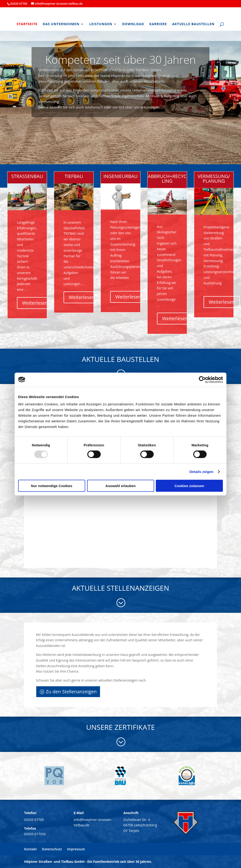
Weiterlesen (35, 303)
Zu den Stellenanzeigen (71, 692)
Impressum (76, 849)
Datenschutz (52, 849)
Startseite (27, 24)
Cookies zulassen (189, 486)
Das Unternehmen (61, 24)
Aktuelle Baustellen (193, 24)
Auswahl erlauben (120, 486)
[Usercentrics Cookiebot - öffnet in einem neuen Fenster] (202, 379)
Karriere (158, 24)
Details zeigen (201, 471)
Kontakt (30, 849)
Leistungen (101, 24)
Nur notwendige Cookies (52, 486)
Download (133, 24)
